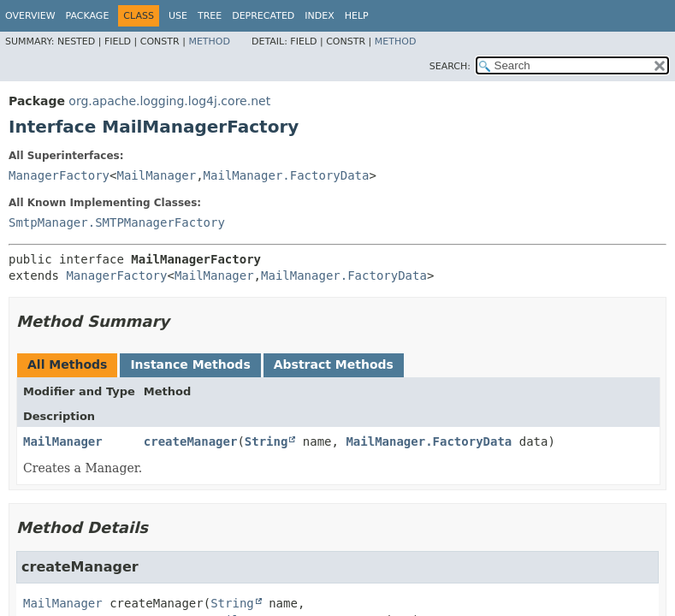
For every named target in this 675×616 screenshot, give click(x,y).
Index (319, 16)
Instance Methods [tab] (190, 364)
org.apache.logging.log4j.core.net (169, 101)
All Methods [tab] (67, 364)
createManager (191, 441)
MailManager (156, 175)
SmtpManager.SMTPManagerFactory (117, 222)
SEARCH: (450, 66)
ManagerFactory (59, 175)
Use (178, 16)
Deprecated (263, 16)
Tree (210, 16)
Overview (30, 16)
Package (88, 16)
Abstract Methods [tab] (334, 364)
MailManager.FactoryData (287, 175)
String (266, 441)
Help (357, 16)
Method (209, 41)
